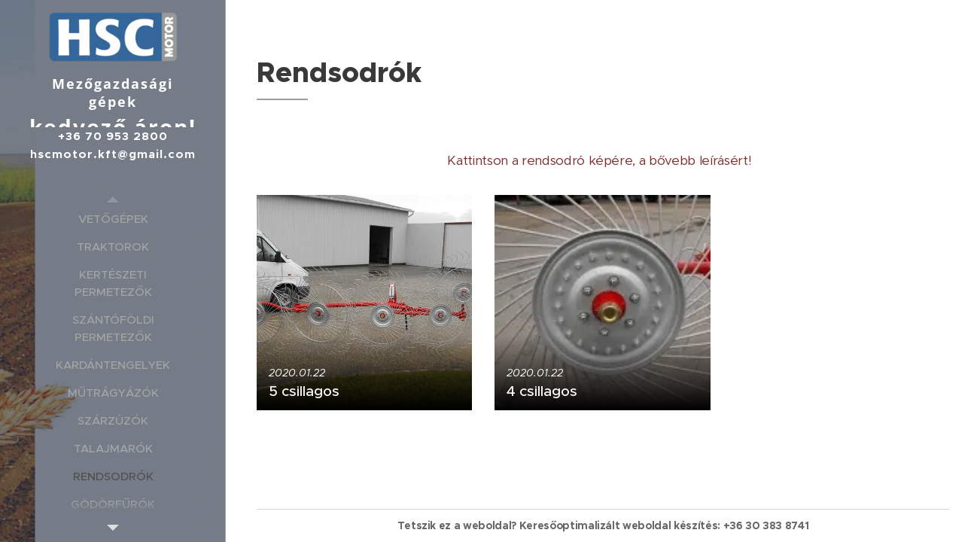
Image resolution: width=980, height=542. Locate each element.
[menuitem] (113, 219)
